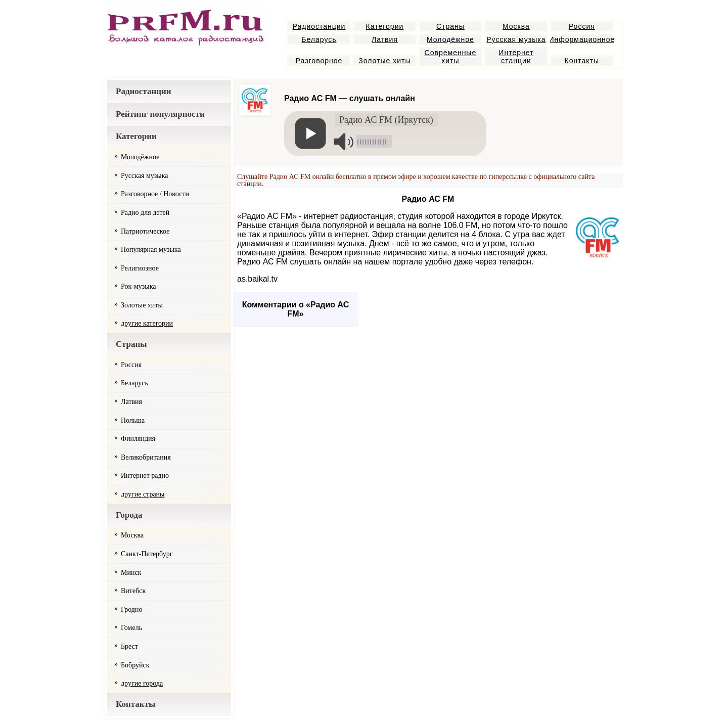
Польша (133, 420)
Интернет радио (145, 476)
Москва (516, 26)
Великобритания (146, 457)
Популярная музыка (151, 250)
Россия (582, 26)
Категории (385, 26)
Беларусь (319, 39)
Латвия (385, 39)
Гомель (131, 628)
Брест (129, 646)
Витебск (133, 591)
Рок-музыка (139, 286)
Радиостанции (319, 26)
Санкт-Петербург (147, 554)
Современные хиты (451, 57)
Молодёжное (450, 39)
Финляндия (138, 439)
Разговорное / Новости (155, 194)
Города (129, 515)
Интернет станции (516, 57)
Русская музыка (516, 39)
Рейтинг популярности (160, 114)
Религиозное (140, 268)
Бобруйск (135, 665)
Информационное (582, 39)
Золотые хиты (384, 61)
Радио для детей (145, 213)
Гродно (131, 610)
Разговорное (319, 61)
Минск (131, 573)
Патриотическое (145, 231)
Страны (450, 26)
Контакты (582, 61)
